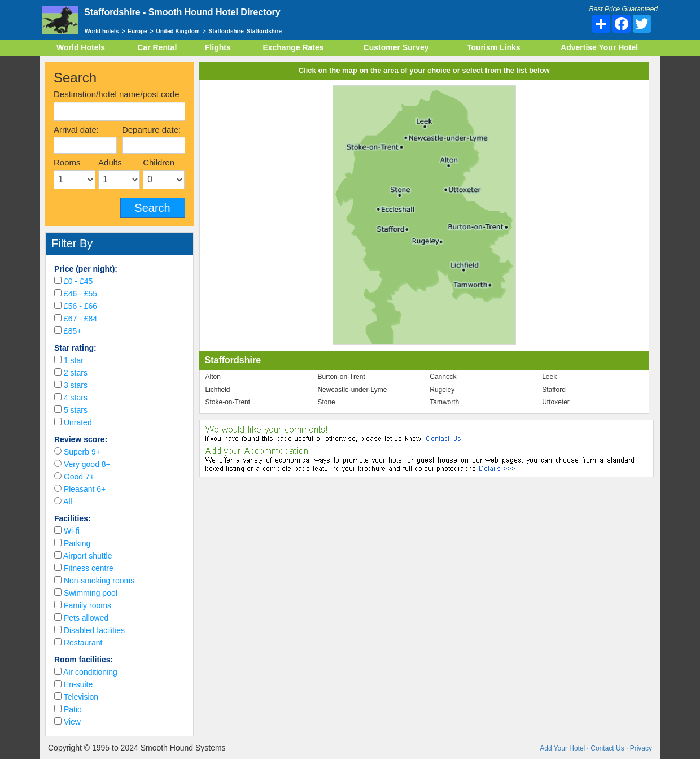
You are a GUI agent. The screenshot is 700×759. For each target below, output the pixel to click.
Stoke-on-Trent (228, 402)
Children (159, 162)
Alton (213, 377)
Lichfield (218, 390)
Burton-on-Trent (341, 377)
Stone (326, 402)
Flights (218, 47)
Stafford (554, 390)
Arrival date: (76, 130)
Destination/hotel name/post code (117, 94)
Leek (549, 377)
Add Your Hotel (562, 748)
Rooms (67, 162)
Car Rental (157, 47)
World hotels (102, 31)
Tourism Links (494, 47)
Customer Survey (396, 47)
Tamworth (444, 402)
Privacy (641, 748)
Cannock (443, 377)
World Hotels (81, 47)
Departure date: (151, 130)
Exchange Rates (293, 47)
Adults (110, 162)
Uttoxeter (556, 402)
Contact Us (607, 748)
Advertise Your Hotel (599, 47)
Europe (137, 31)
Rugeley (442, 390)
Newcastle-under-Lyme (352, 390)
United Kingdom (178, 31)
